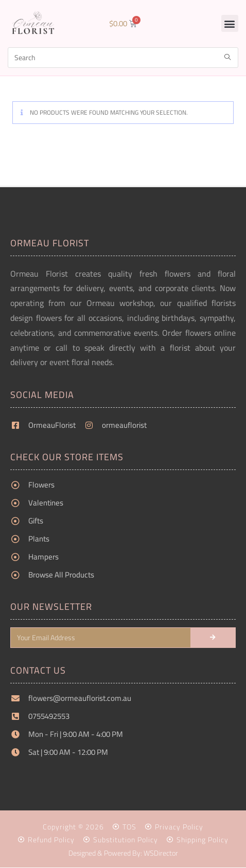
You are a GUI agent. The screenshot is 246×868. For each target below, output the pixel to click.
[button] (230, 23)
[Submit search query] (228, 58)
